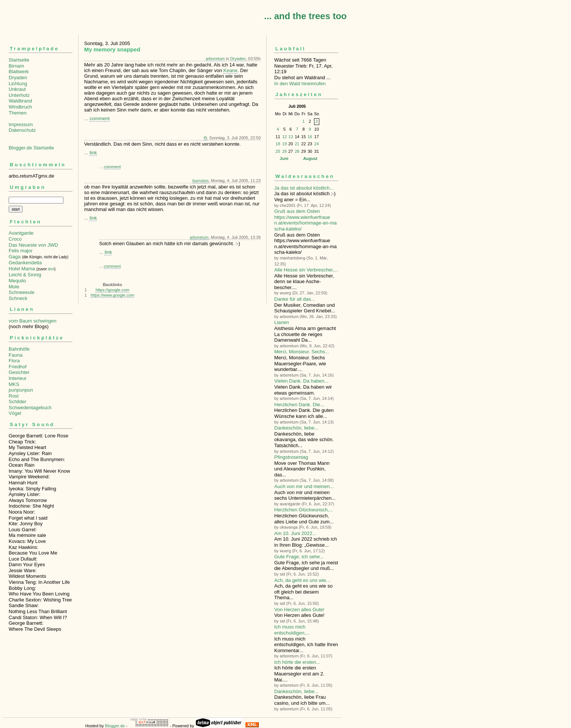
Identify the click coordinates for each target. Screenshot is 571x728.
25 (278, 151)
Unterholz (19, 95)
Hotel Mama (22, 269)
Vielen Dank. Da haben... (301, 381)
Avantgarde (21, 233)
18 (278, 144)
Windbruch (20, 107)
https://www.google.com (112, 295)
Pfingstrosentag (291, 457)
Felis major (21, 251)
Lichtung (18, 84)
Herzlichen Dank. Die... (299, 405)
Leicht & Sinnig (25, 275)
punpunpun (21, 390)
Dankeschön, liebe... (296, 428)
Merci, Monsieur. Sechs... (302, 352)
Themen (18, 113)
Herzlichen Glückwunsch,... (304, 510)
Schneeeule (22, 292)
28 (297, 151)
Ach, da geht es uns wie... (302, 580)
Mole (14, 287)
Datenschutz (22, 130)
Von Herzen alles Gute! (299, 610)
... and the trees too (305, 16)
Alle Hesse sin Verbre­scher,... (306, 270)
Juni (284, 158)
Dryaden (18, 78)
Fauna (16, 355)
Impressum (21, 124)
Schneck (18, 298)
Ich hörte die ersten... (297, 662)
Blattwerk (19, 72)
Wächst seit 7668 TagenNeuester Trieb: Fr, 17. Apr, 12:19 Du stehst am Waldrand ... (306, 63)
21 (297, 144)
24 (317, 144)
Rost (14, 396)
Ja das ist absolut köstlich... (304, 188)
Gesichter (19, 372)
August (310, 158)
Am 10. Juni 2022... (295, 533)
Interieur (18, 378)
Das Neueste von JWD (33, 245)
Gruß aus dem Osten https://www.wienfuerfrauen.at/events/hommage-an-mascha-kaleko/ (305, 220)
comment (99, 118)
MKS (14, 384)
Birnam (16, 66)
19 (284, 144)
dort (51, 269)
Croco (15, 239)
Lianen (282, 322)
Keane (230, 70)
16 (310, 137)
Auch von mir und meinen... (304, 486)
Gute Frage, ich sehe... (299, 557)
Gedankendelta (25, 263)
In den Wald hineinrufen (300, 84)
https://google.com (112, 290)
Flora (14, 361)
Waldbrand (20, 101)
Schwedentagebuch (30, 408)
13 (291, 137)
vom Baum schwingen (32, 321)
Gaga (15, 257)
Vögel (15, 413)
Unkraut (17, 89)
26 (284, 151)
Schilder (17, 402)
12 (284, 137)
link (93, 153)
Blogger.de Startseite (31, 148)
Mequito (17, 281)
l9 (205, 138)
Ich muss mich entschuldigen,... (292, 630)
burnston (200, 181)
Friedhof (18, 367)
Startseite (19, 60)
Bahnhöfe (19, 349)
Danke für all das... (295, 299)
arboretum (215, 59)
